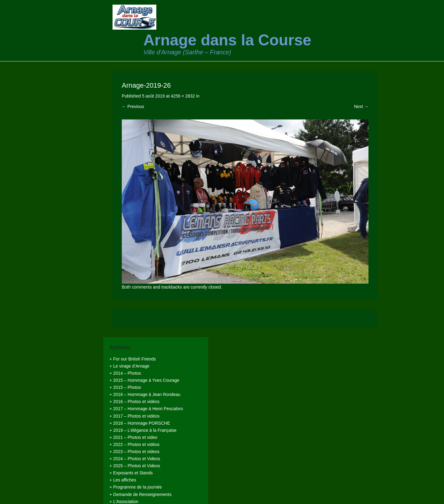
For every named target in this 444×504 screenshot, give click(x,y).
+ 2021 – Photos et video (133, 437)
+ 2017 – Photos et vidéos (134, 416)
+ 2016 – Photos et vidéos (134, 402)
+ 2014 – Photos (125, 373)
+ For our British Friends (133, 359)
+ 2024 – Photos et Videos (135, 459)
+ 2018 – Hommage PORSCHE (140, 423)
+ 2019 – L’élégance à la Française (143, 430)
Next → (361, 106)
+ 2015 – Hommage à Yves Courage (144, 380)
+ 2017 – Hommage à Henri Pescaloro (146, 409)
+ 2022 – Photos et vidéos (134, 444)
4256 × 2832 (183, 96)
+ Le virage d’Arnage (129, 366)
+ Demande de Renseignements (140, 494)
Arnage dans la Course (227, 40)
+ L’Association (124, 502)
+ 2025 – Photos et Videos (135, 466)
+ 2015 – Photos (125, 387)
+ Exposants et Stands (131, 473)
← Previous (133, 106)
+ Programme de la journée (136, 487)
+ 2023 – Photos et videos (134, 452)
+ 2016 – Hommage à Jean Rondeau (145, 394)
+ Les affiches (123, 480)
